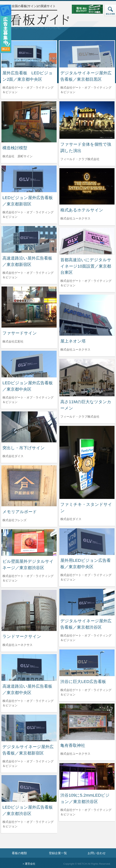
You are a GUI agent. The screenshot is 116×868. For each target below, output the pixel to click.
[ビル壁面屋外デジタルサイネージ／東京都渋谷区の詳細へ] (29, 542)
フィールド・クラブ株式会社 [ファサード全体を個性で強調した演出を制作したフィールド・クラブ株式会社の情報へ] (80, 159)
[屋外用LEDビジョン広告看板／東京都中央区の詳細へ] (87, 541)
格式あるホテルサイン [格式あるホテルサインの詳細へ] (82, 210)
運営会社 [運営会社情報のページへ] (30, 864)
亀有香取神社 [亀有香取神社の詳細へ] (73, 745)
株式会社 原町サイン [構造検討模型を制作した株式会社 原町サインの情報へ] (17, 156)
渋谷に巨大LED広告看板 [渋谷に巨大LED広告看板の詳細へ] (83, 682)
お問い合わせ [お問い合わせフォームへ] (97, 853)
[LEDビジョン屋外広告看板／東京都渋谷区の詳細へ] (29, 788)
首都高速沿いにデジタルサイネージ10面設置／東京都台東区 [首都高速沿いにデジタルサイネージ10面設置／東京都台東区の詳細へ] (86, 266)
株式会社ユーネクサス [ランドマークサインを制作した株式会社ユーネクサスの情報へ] (17, 645)
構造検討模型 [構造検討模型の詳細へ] (15, 148)
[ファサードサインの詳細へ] (29, 307)
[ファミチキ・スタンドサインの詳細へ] (87, 462)
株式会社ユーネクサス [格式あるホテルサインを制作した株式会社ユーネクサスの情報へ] (75, 218)
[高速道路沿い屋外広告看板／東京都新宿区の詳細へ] (29, 239)
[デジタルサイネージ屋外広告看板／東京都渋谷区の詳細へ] (87, 602)
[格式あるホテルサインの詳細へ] (87, 186)
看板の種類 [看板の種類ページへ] (19, 853)
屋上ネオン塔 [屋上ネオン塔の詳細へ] (73, 341)
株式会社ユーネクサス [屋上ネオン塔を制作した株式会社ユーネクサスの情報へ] (75, 350)
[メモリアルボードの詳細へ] (29, 485)
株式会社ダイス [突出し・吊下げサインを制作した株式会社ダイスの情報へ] (13, 456)
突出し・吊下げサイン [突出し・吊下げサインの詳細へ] (24, 448)
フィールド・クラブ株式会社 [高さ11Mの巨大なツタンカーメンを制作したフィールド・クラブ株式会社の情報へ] (80, 417)
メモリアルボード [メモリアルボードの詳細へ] (20, 512)
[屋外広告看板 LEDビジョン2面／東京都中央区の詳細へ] (29, 54)
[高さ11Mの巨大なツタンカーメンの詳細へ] (87, 377)
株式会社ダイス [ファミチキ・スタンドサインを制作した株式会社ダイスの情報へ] (71, 519)
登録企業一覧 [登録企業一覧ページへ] (58, 853)
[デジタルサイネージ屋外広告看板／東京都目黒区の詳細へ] (87, 54)
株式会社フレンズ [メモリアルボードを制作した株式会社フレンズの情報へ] (14, 520)
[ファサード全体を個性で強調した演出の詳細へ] (87, 120)
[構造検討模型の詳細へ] (29, 122)
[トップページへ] (39, 21)
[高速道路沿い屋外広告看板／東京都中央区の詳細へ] (29, 667)
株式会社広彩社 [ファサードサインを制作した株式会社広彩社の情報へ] (13, 341)
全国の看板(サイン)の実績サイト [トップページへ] (34, 6)
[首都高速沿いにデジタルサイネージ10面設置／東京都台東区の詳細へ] (87, 241)
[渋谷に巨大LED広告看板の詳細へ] (87, 662)
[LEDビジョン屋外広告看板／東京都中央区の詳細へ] (29, 364)
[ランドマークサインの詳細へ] (29, 610)
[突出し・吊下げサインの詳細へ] (29, 427)
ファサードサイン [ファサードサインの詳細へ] (20, 333)
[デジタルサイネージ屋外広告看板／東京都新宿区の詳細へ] (29, 728)
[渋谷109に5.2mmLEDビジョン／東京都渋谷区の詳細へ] (87, 776)
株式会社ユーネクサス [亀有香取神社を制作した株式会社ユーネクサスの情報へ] (75, 754)
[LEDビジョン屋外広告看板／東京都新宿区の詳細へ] (29, 179)
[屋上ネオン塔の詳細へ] (87, 315)
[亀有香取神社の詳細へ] (87, 721)
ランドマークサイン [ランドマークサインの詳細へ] (22, 636)
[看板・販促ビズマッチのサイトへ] (91, 9)
